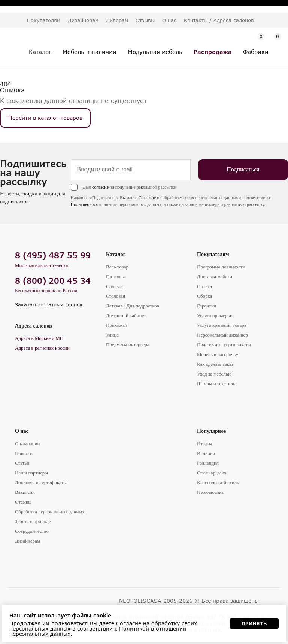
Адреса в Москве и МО (39, 338)
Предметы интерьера (128, 345)
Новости (24, 453)
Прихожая (116, 325)
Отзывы (145, 20)
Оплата (204, 286)
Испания (206, 453)
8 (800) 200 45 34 (53, 281)
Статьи (22, 463)
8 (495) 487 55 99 (53, 255)
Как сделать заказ (215, 364)
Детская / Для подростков (133, 306)
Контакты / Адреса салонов (219, 20)
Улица (112, 335)
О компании (27, 443)
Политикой (77, 204)
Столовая (116, 296)
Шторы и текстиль (216, 384)
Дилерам (117, 20)
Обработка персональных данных (50, 512)
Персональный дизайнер (222, 335)
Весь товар (117, 267)
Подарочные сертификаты (224, 345)
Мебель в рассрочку (218, 354)
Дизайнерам (83, 20)
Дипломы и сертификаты (41, 482)
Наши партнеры (31, 473)
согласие (96, 187)
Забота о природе (33, 521)
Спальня (115, 286)
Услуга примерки (215, 315)
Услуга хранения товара (222, 325)
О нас (22, 431)
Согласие (143, 198)
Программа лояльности (221, 267)
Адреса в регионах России (42, 348)
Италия (205, 443)
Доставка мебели (215, 277)
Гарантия (207, 306)
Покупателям (213, 254)
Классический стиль (218, 482)
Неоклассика (210, 492)
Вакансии (25, 492)
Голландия (208, 463)
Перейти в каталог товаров (45, 118)
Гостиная (115, 277)
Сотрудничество (32, 531)
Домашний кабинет (126, 315)
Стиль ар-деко (212, 473)
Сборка (204, 296)
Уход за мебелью (214, 374)
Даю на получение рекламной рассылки (125, 187)
